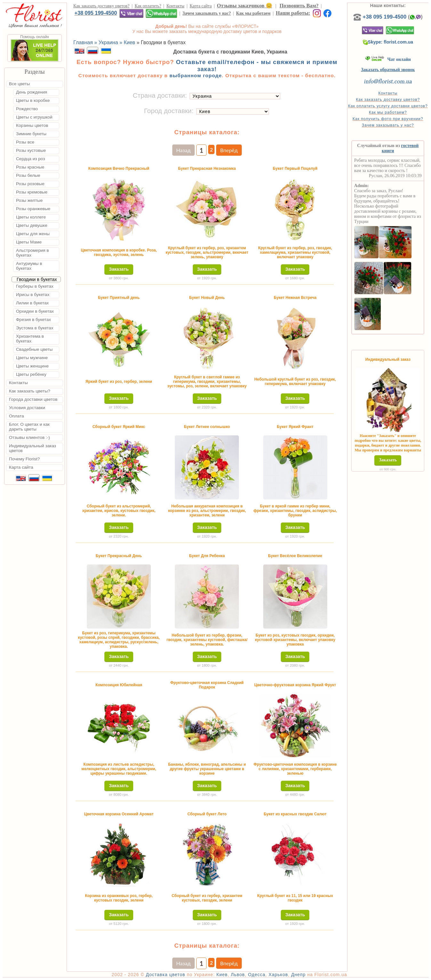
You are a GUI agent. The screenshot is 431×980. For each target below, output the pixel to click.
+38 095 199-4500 (96, 13)
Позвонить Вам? (299, 6)
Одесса (257, 975)
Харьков (278, 975)
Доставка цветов (165, 975)
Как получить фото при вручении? (388, 119)
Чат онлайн (388, 59)
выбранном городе (196, 75)
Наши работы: (293, 13)
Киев (222, 975)
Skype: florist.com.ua (388, 42)
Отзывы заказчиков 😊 (244, 6)
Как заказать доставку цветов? (101, 6)
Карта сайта (201, 6)
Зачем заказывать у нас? (207, 13)
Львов (238, 975)
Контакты (175, 6)
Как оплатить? (148, 6)
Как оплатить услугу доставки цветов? (388, 106)
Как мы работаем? (388, 112)
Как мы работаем (253, 13)
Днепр (298, 975)
